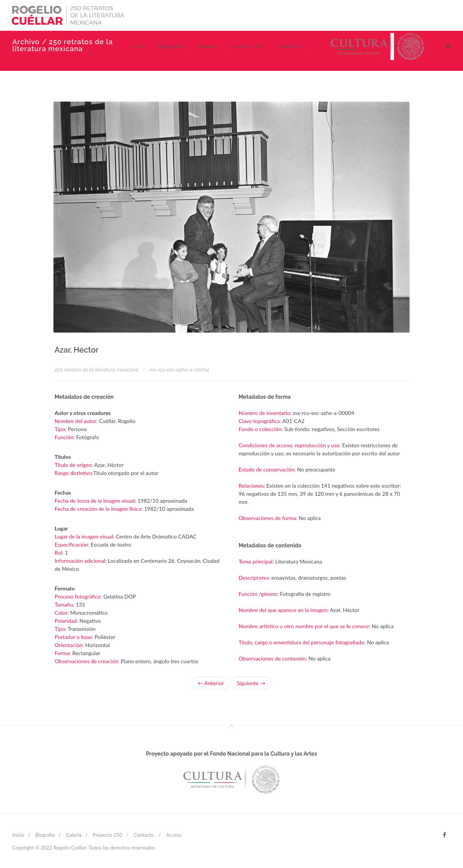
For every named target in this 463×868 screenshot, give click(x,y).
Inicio (18, 835)
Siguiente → (251, 683)
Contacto (143, 835)
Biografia (45, 835)
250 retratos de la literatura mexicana (97, 370)
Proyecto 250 (107, 835)
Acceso (174, 835)
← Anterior (211, 683)
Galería (73, 835)
